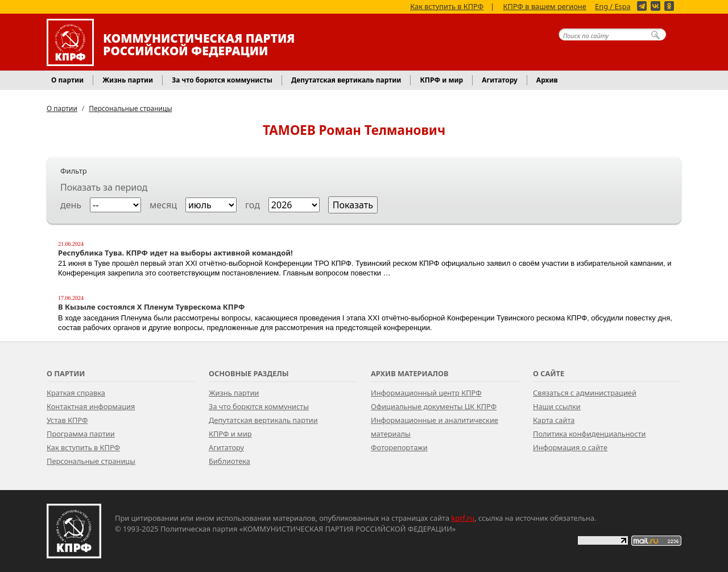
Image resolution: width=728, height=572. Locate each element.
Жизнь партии (234, 393)
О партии (62, 108)
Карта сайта (554, 420)
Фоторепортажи (399, 447)
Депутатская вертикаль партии (263, 420)
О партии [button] (67, 80)
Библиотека (229, 461)
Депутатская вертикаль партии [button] (346, 80)
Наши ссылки (557, 406)
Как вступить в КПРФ (447, 6)
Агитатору (226, 447)
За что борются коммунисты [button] (222, 80)
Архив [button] (547, 80)
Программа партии (81, 434)
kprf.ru (463, 518)
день (71, 205)
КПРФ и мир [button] (441, 80)
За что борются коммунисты (259, 406)
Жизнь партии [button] (128, 80)
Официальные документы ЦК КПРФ (434, 406)
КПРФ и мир (230, 434)
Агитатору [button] (500, 80)
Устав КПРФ (67, 420)
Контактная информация (91, 406)
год (253, 205)
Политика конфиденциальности (589, 434)
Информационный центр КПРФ (426, 393)
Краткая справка (76, 393)
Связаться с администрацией (585, 393)
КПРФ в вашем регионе (545, 6)
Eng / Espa (613, 6)
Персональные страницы (130, 108)
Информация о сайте (570, 447)
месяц (163, 205)
